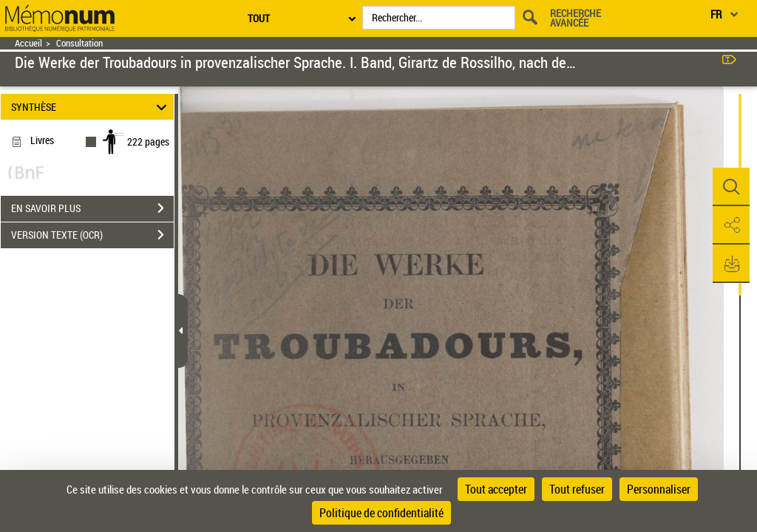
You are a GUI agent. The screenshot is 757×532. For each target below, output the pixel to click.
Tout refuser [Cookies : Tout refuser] (577, 489)
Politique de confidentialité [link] (381, 513)
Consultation (79, 43)
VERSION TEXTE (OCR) (92, 235)
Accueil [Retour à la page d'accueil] (28, 43)
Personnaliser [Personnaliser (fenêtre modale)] (659, 489)
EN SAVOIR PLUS (92, 208)
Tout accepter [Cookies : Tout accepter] (496, 489)
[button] (731, 187)
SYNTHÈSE (91, 107)
